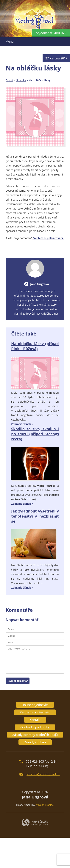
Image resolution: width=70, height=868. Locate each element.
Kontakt (35, 720)
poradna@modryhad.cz (43, 774)
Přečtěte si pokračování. (48, 238)
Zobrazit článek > (22, 424)
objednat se (51, 33)
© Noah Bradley (45, 805)
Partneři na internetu (35, 712)
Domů (9, 80)
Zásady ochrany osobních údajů (35, 735)
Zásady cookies (35, 742)
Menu (10, 41)
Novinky (21, 80)
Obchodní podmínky (35, 727)
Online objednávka (35, 705)
